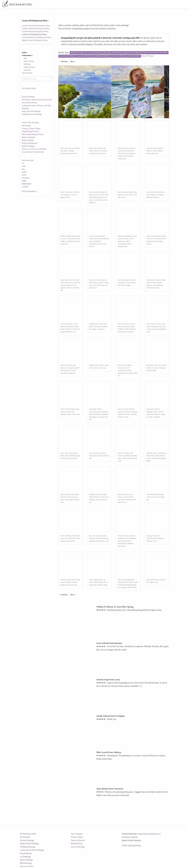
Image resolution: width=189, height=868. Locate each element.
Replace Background (30, 143)
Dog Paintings (26, 853)
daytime (70, 324)
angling (149, 285)
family (24, 172)
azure (153, 153)
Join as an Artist (27, 866)
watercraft (132, 148)
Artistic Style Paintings (30, 122)
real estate (26, 178)
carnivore (106, 456)
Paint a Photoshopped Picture (33, 134)
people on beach (130, 280)
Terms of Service (78, 840)
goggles (63, 197)
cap (105, 368)
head (151, 365)
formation (121, 417)
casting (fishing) (158, 285)
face (97, 324)
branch (129, 244)
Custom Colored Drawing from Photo (36, 28)
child (24, 166)
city (90, 502)
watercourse (93, 288)
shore (127, 417)
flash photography (160, 458)
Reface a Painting (28, 137)
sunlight (74, 582)
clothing (92, 324)
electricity (103, 500)
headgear (162, 368)
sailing (120, 159)
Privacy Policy (77, 837)
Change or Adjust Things (31, 128)
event (107, 541)
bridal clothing (98, 582)
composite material (67, 153)
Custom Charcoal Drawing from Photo (36, 26)
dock (65, 151)
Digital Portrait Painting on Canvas (35, 40)
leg (119, 283)
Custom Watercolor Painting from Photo (37, 37)
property (160, 148)
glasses (91, 327)
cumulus (77, 241)
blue (78, 192)
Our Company (77, 834)
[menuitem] (133, 4)
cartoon (149, 497)
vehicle (120, 153)
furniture (149, 151)
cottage (63, 541)
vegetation (157, 417)
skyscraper (103, 494)
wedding (25, 187)
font (148, 500)
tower (98, 500)
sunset (78, 414)
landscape (132, 329)
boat (124, 148)
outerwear (97, 368)
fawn (155, 538)
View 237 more (147, 56)
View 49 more (27, 73)
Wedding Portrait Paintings (32, 114)
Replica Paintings (28, 146)
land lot (103, 153)
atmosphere (129, 236)
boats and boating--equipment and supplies (70, 285)
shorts (131, 195)
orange (163, 414)
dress (124, 285)
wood (74, 148)
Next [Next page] (74, 61)
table (78, 148)
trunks (123, 197)
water (62, 148)
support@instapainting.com (149, 834)
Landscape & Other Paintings (32, 850)
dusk (124, 458)
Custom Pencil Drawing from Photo (35, 31)
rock (155, 541)
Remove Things (28, 140)
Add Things (26, 126)
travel (156, 241)
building (100, 148)
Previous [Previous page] (65, 61)
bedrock (132, 409)
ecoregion (71, 368)
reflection (27, 64)
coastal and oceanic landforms (99, 239)
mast (125, 159)
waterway (27, 70)
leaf (164, 580)
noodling (161, 195)
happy (100, 197)
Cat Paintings (25, 857)
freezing (149, 370)
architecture (72, 538)
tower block (102, 497)
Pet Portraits (25, 837)
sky (66, 148)
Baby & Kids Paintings (29, 844)
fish (155, 197)
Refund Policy (77, 844)
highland (71, 241)
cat (23, 163)
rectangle (71, 151)
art (153, 497)
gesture (91, 200)
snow (160, 365)
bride (152, 456)
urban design (93, 497)
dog (23, 169)
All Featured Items (29, 88)
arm (62, 195)
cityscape (92, 500)
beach (105, 197)
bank (127, 329)
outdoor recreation (73, 288)
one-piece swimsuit (101, 327)
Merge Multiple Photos (30, 131)
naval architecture (128, 151)
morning (134, 414)
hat (158, 197)
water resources (29, 67)
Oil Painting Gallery (28, 834)
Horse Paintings (27, 860)
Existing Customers (130, 837)
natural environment (67, 327)
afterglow (121, 246)
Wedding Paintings (28, 847)
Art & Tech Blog (78, 847)
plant (91, 148)
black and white (28, 160)
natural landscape (98, 285)
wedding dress (162, 453)
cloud (69, 148)
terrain (63, 244)
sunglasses (67, 195)
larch (127, 373)
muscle (74, 195)
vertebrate (158, 192)
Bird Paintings (26, 863)
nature (149, 153)
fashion (100, 585)
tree (100, 151)
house (24, 175)
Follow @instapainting (131, 845)
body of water (29, 61)
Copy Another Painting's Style (33, 152)
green (127, 192)
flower (106, 582)
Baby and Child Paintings (31, 111)
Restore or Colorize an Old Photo (34, 149)
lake (25, 58)
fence (75, 153)
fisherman (150, 197)
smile (62, 192)
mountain (63, 368)
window (96, 151)
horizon (92, 246)
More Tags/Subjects (29, 191)
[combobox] (37, 79)
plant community (102, 412)
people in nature (99, 195)
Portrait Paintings (28, 97)
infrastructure (122, 544)
